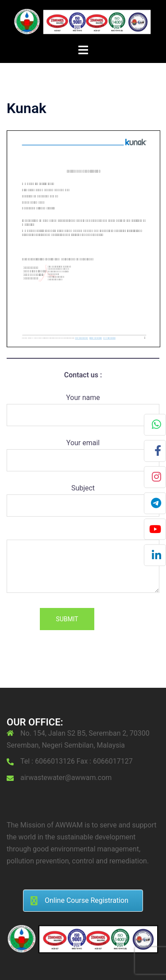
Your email (83, 451)
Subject (83, 497)
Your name (83, 406)
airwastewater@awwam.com (66, 778)
